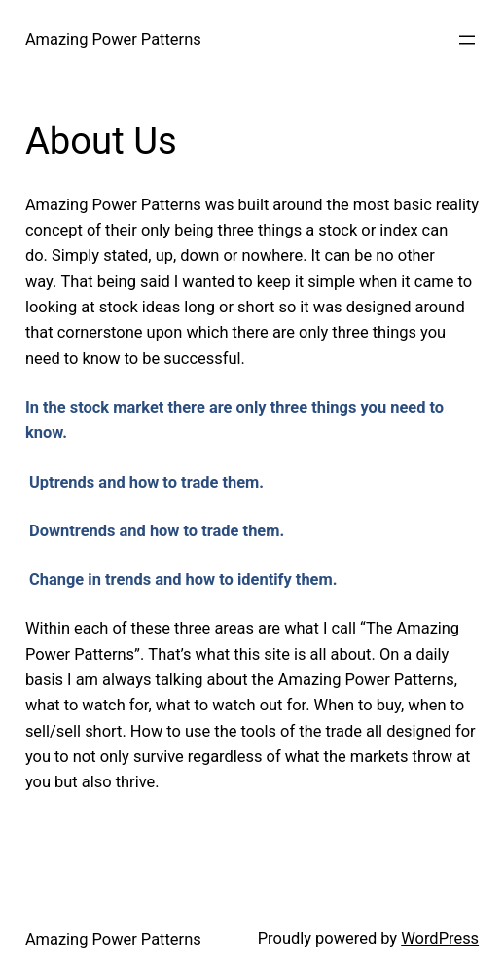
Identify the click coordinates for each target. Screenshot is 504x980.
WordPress (440, 939)
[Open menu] (467, 40)
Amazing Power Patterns (113, 39)
